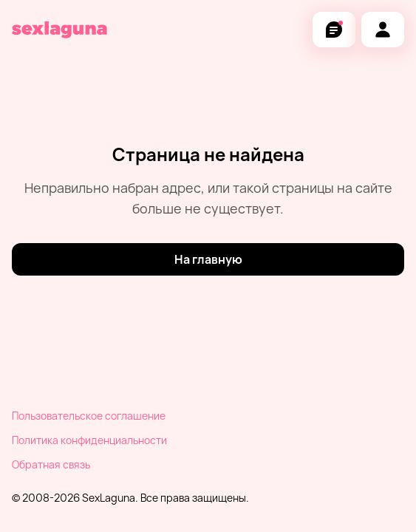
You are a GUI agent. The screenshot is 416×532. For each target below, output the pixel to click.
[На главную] (208, 259)
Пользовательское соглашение (89, 416)
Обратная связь (51, 464)
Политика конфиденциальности (89, 440)
